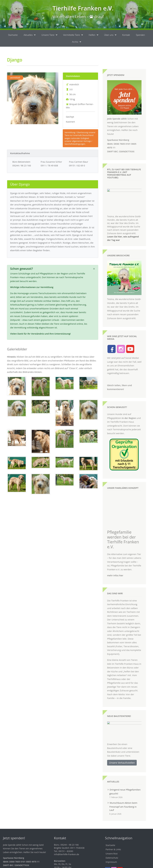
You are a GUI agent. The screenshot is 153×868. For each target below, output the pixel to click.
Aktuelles (30, 35)
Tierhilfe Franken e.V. (83, 8)
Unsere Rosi (112, 842)
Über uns (110, 35)
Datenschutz (112, 846)
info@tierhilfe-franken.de (66, 843)
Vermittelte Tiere (73, 35)
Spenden (140, 35)
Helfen (93, 35)
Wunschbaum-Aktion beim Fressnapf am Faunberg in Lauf (123, 795)
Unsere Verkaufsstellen (122, 751)
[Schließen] (94, 269)
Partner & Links (113, 838)
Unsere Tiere (49, 35)
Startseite (13, 35)
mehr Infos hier (115, 564)
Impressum (111, 850)
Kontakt (126, 35)
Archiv (76, 42)
